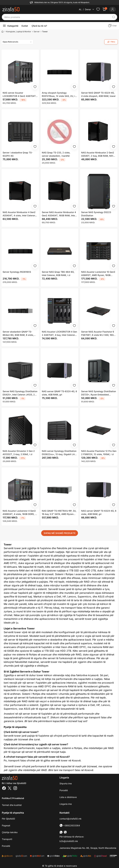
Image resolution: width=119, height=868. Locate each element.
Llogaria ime (66, 804)
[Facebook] (4, 789)
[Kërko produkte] (57, 17)
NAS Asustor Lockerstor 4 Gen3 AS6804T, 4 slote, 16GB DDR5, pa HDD (20, 513)
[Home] (2, 31)
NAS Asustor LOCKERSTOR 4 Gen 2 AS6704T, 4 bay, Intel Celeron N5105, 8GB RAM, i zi (59, 333)
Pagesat (6, 825)
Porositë (64, 790)
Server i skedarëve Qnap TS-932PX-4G (18, 154)
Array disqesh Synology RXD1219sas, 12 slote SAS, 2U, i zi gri (58, 95)
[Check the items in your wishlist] (98, 9)
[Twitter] (10, 789)
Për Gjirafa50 (8, 819)
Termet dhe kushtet (12, 805)
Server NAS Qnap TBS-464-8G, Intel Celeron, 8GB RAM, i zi (58, 273)
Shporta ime (66, 783)
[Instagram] (15, 789)
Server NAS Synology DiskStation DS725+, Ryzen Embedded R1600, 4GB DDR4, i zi (99, 393)
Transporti (7, 839)
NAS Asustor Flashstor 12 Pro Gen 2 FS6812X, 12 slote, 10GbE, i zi (99, 453)
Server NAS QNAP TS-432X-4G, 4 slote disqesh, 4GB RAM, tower (98, 94)
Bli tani (28, 721)
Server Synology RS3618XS (17, 272)
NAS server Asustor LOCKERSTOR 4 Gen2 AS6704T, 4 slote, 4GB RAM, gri (19, 95)
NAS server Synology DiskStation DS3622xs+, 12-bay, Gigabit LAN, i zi (59, 453)
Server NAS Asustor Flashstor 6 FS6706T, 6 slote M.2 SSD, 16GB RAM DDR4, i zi (98, 333)
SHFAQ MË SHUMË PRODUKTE (60, 533)
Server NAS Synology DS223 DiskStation (96, 214)
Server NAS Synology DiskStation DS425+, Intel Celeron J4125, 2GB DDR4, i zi (20, 393)
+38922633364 (70, 825)
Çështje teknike (10, 832)
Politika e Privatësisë (13, 798)
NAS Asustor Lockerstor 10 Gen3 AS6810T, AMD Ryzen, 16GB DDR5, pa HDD (98, 274)
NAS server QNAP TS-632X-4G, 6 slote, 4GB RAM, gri (59, 393)
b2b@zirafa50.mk (69, 841)
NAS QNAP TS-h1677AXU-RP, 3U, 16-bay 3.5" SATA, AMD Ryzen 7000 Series (59, 513)
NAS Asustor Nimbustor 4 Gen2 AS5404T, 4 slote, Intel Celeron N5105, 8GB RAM (19, 214)
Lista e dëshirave (68, 797)
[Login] (112, 9)
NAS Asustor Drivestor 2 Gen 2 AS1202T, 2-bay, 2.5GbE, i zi (19, 453)
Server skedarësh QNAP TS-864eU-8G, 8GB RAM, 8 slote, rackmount (18, 333)
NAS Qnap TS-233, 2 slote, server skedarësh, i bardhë (56, 154)
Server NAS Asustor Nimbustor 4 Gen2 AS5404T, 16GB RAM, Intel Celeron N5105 (59, 214)
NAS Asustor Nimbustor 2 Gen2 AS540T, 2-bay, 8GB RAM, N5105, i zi (99, 154)
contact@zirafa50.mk (71, 819)
